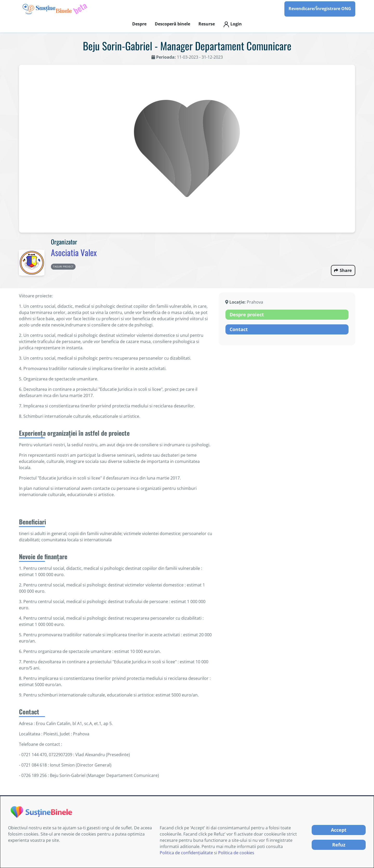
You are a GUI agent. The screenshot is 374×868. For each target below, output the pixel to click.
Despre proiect (247, 315)
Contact (239, 329)
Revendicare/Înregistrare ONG (320, 9)
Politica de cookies (236, 853)
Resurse (207, 24)
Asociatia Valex (74, 252)
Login (232, 24)
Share (346, 270)
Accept (339, 830)
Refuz (339, 845)
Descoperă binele (172, 24)
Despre (139, 24)
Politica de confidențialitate (186, 853)
